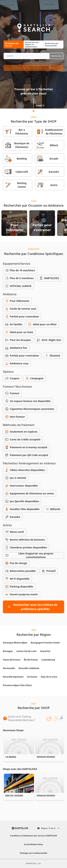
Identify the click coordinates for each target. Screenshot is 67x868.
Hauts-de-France (12, 660)
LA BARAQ (11, 757)
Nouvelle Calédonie (29, 668)
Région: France (48, 828)
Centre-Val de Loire (26, 651)
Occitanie (32, 677)
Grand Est (45, 651)
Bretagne (8, 651)
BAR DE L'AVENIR (14, 796)
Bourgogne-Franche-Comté (45, 643)
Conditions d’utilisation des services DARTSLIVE (34, 836)
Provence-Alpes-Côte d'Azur (17, 685)
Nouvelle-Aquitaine (13, 677)
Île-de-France (31, 660)
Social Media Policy (33, 844)
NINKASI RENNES (46, 757)
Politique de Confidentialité (33, 853)
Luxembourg (48, 660)
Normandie (9, 668)
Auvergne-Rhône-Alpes (15, 643)
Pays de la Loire (49, 677)
